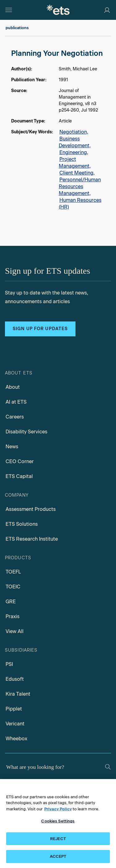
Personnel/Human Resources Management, (80, 186)
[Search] (108, 767)
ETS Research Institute (32, 539)
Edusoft (15, 679)
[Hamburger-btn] (9, 10)
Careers (15, 417)
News (12, 447)
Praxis (13, 616)
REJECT (58, 839)
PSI (9, 664)
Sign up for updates (40, 329)
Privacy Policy (58, 809)
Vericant (15, 724)
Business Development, (75, 142)
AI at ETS (16, 402)
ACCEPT (58, 856)
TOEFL (13, 572)
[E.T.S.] (58, 10)
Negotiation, (74, 132)
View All (15, 631)
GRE (11, 602)
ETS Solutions (22, 524)
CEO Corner (20, 461)
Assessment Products (31, 509)
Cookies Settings (58, 821)
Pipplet (14, 709)
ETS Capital (19, 476)
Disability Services (26, 432)
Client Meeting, (77, 173)
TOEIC (13, 587)
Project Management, (75, 163)
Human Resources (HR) (80, 204)
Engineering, (74, 152)
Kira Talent (18, 694)
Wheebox (16, 739)
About (13, 387)
